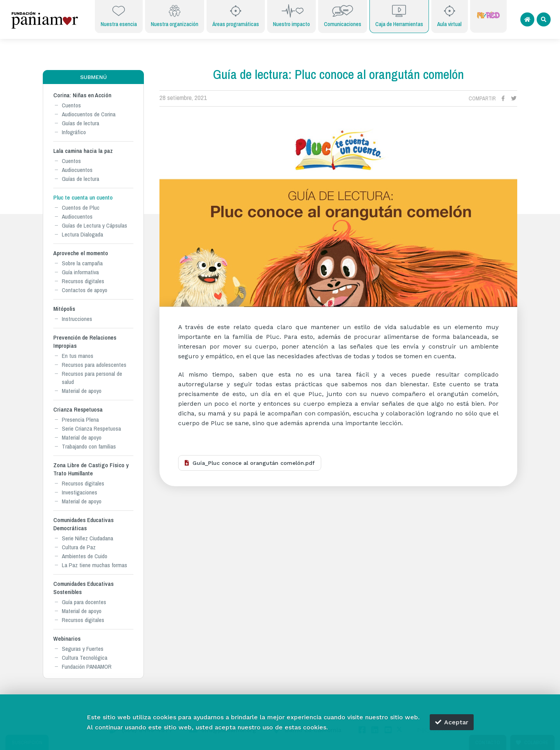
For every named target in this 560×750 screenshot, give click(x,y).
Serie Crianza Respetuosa (91, 428)
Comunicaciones (343, 16)
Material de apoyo (82, 391)
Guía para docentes (84, 602)
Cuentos (71, 105)
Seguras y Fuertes (83, 649)
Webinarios (67, 639)
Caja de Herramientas (399, 16)
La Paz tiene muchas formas (94, 565)
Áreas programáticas (236, 16)
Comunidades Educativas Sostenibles (83, 588)
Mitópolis (64, 309)
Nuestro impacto (291, 16)
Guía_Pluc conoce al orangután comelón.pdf (250, 463)
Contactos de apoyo (85, 290)
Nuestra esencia (119, 16)
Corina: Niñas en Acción (82, 95)
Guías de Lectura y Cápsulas (94, 225)
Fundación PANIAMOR (87, 667)
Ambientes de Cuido (85, 556)
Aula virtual (450, 16)
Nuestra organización (175, 16)
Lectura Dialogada (82, 234)
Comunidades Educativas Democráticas (83, 524)
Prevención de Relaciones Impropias (85, 342)
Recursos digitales (83, 281)
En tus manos (78, 356)
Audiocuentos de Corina (89, 114)
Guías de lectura (80, 123)
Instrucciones (77, 319)
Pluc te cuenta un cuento (83, 197)
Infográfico (74, 132)
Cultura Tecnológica (85, 658)
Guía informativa (80, 272)
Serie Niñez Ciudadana (87, 538)
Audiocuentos (77, 170)
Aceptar (452, 722)
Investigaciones (80, 492)
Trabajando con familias (89, 446)
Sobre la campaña (82, 263)
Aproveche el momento (81, 253)
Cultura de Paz (79, 547)
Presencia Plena (80, 420)
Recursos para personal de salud (92, 378)
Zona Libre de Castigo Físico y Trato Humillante (91, 469)
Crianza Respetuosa (78, 409)
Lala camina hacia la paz (83, 151)
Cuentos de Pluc (81, 208)
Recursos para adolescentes (94, 365)
